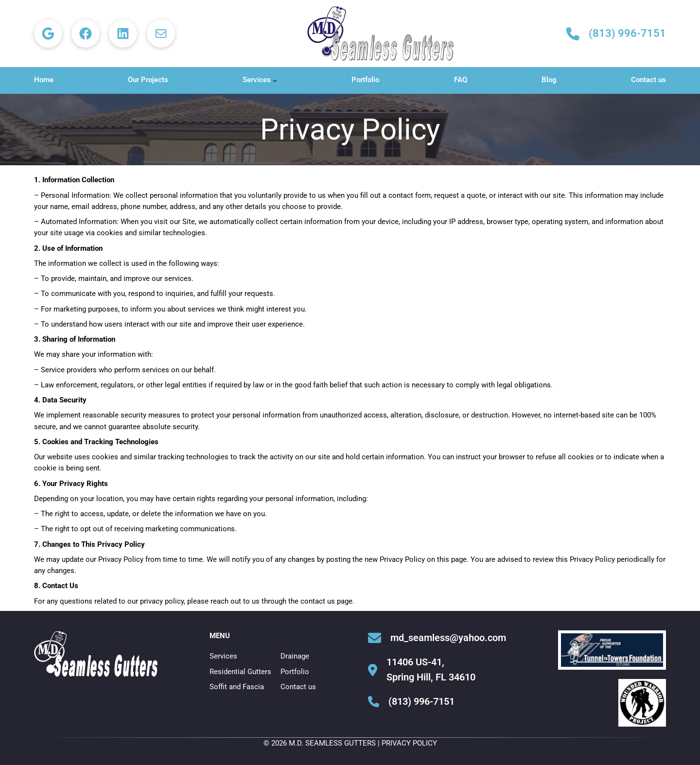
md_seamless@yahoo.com (448, 638)
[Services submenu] (275, 80)
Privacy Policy (409, 743)
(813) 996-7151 (627, 33)
